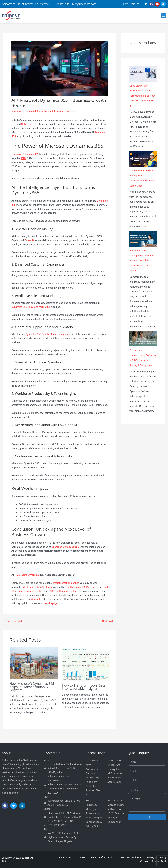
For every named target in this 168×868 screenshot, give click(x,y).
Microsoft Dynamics (28, 575)
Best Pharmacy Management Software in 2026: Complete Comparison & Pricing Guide (142, 260)
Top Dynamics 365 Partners (80, 587)
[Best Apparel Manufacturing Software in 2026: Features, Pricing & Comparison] (143, 337)
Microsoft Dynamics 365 (25, 111)
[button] (164, 15)
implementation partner (66, 583)
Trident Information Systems (36, 587)
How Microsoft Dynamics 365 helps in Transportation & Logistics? (32, 687)
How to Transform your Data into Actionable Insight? (84, 687)
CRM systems (29, 124)
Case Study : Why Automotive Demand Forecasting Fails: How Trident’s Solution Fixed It (142, 96)
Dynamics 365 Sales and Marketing (31, 307)
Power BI (29, 240)
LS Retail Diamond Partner (63, 591)
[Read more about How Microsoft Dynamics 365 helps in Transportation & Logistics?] (34, 663)
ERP (14, 124)
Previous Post (13, 621)
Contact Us (37, 599)
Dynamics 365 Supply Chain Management (48, 334)
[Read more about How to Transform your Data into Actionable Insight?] (86, 664)
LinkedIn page (50, 603)
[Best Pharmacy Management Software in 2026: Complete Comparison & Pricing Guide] (143, 238)
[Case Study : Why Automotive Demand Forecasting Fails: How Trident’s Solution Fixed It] (143, 74)
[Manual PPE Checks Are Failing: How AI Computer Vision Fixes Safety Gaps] (143, 158)
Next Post (109, 621)
